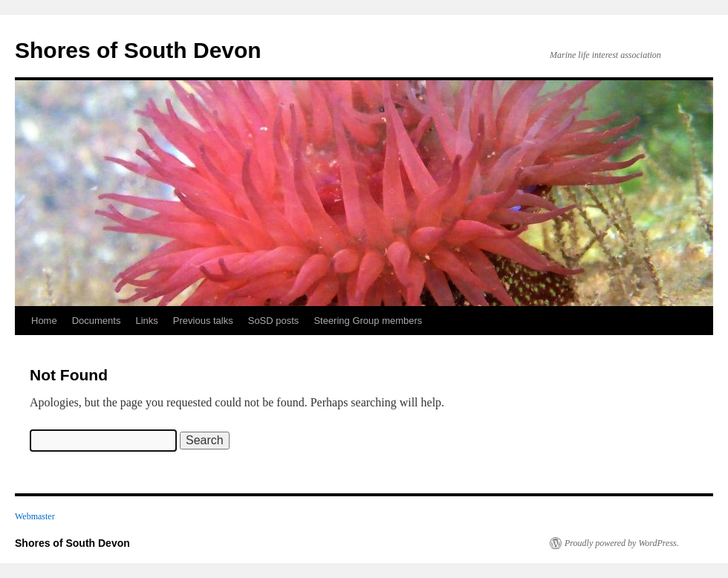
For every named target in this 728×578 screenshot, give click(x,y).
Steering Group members (368, 321)
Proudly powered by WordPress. (622, 543)
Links (146, 321)
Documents (97, 321)
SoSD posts (274, 321)
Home (44, 321)
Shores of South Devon (138, 50)
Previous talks (203, 321)
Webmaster (35, 516)
